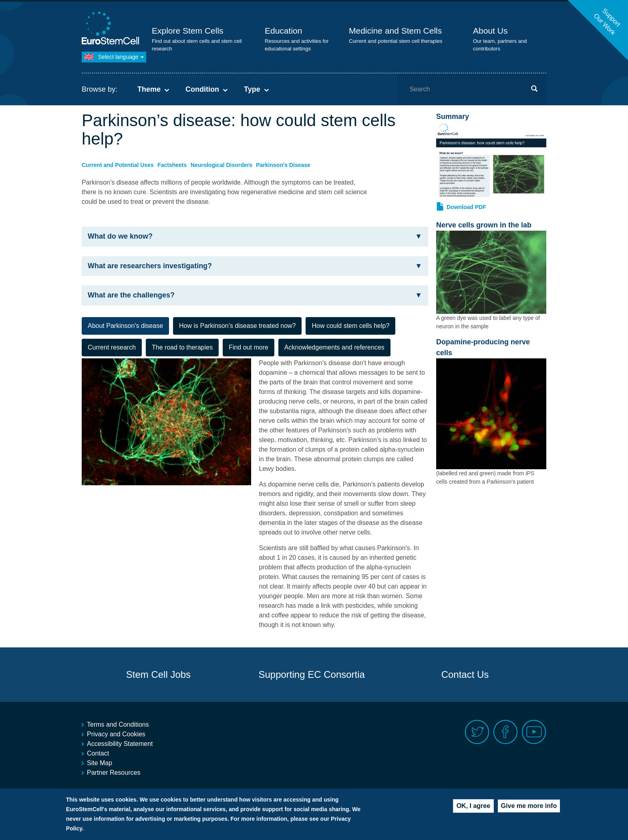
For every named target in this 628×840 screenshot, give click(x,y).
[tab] (255, 237)
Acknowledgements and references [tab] (334, 347)
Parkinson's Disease (283, 165)
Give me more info (529, 806)
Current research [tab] (112, 347)
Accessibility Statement (120, 744)
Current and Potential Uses (118, 165)
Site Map (100, 763)
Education (283, 31)
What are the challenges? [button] (255, 295)
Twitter (477, 732)
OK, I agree (473, 806)
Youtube (534, 732)
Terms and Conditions (118, 724)
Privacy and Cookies (116, 734)
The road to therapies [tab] (182, 347)
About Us (490, 31)
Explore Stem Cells (188, 31)
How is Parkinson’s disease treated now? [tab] (237, 326)
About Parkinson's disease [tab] (125, 326)
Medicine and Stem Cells (395, 31)
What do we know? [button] (255, 236)
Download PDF (466, 207)
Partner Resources (114, 773)
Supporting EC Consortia (311, 674)
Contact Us (465, 674)
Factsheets (172, 165)
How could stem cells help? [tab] (350, 326)
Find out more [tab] (249, 347)
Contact (98, 753)
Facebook (506, 732)
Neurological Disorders (221, 165)
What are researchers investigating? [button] (255, 266)
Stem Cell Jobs (158, 674)
